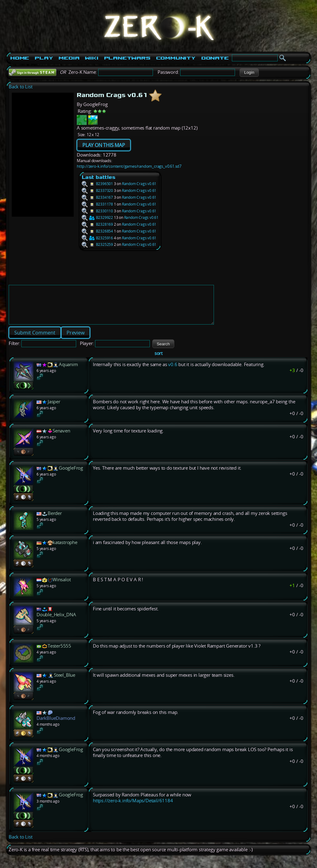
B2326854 (97, 231)
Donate (215, 58)
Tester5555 (59, 653)
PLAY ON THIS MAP (104, 145)
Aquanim (68, 372)
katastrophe (65, 550)
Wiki (91, 58)
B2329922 (97, 217)
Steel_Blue (65, 682)
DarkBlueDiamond (56, 726)
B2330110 (97, 211)
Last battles (99, 177)
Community (176, 58)
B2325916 (97, 238)
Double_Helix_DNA (56, 622)
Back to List (21, 87)
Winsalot (62, 587)
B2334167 (97, 197)
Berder (55, 521)
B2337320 (97, 190)
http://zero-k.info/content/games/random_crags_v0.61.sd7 (129, 166)
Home (20, 58)
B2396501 (97, 184)
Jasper (54, 409)
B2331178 (97, 204)
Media (69, 58)
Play (44, 58)
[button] (249, 73)
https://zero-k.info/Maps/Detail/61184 (133, 808)
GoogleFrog (71, 475)
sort (158, 361)
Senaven (61, 438)
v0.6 (173, 372)
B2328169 (97, 224)
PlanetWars (127, 58)
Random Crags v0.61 (139, 184)
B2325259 (97, 244)
